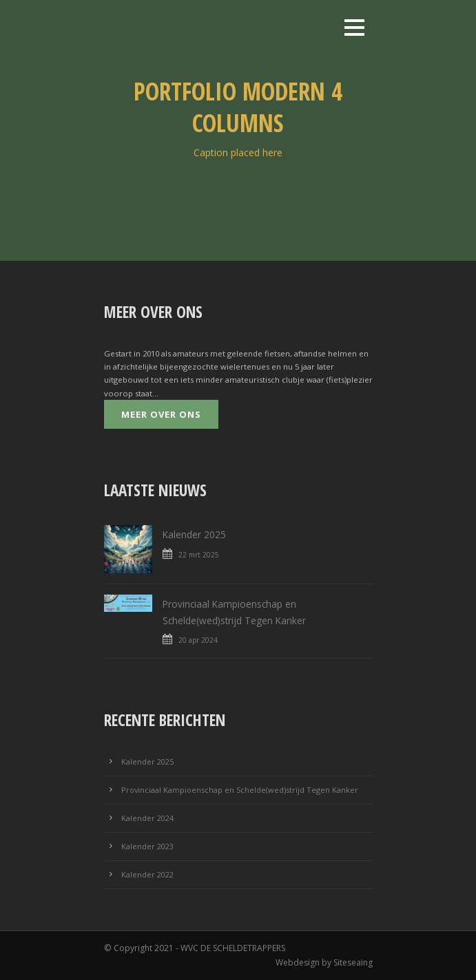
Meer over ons (161, 414)
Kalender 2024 (147, 818)
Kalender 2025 (194, 534)
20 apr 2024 (198, 640)
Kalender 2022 (147, 874)
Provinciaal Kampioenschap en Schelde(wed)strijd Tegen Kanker (240, 790)
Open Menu (354, 27)
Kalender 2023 (147, 846)
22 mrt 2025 (199, 555)
